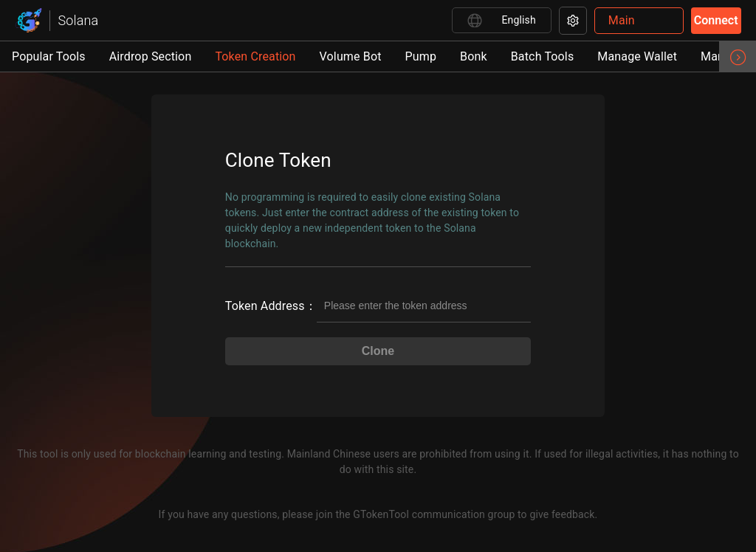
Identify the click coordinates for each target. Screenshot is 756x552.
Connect (716, 20)
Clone (378, 351)
